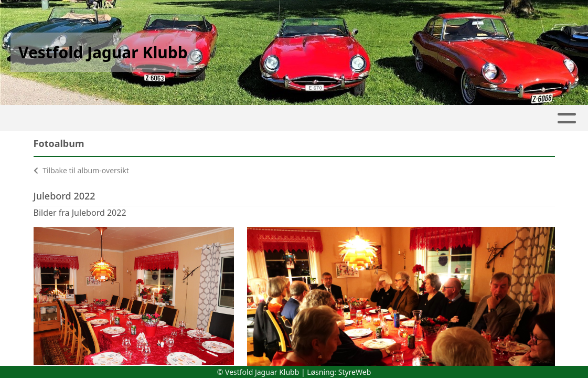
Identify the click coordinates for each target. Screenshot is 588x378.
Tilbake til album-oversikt (81, 170)
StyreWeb (355, 372)
